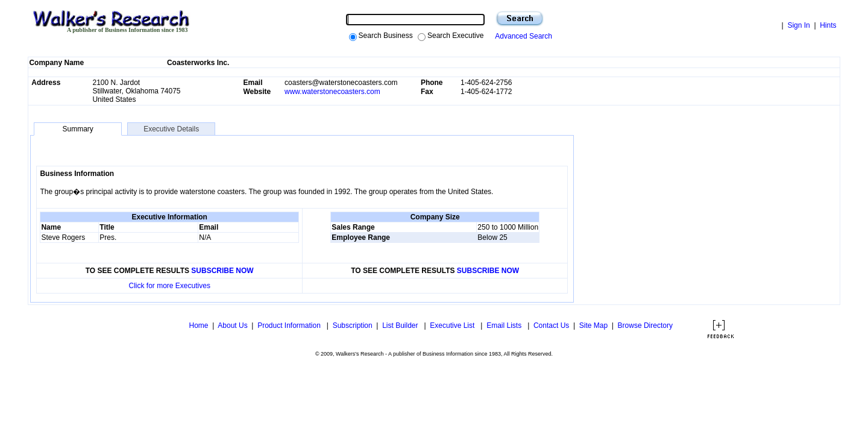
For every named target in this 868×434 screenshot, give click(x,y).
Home (197, 325)
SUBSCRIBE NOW (222, 271)
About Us (232, 325)
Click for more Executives (170, 286)
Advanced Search (522, 36)
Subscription (353, 325)
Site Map (593, 325)
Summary (77, 129)
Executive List (453, 325)
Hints (828, 25)
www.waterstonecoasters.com (332, 92)
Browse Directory (645, 325)
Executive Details (171, 129)
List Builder (401, 325)
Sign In (798, 25)
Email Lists (505, 325)
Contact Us (551, 325)
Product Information (290, 325)
